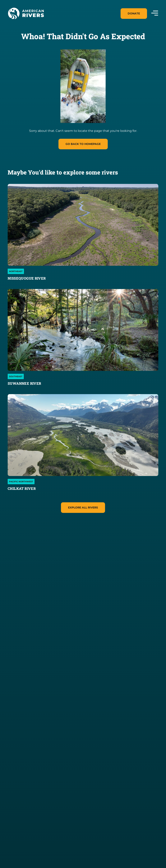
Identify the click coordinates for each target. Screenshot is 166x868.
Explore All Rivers (83, 508)
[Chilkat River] (83, 435)
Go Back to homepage (83, 144)
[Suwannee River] (83, 330)
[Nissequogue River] (83, 225)
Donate (134, 13)
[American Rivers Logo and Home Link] (26, 13)
